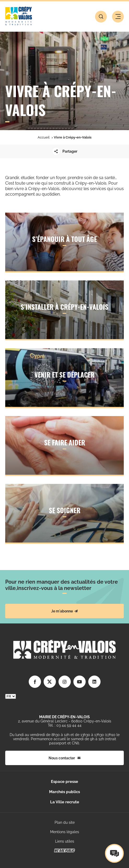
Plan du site (65, 822)
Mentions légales (65, 832)
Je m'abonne (64, 611)
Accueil (44, 137)
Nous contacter (64, 758)
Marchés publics (64, 792)
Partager (65, 151)
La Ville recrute (65, 802)
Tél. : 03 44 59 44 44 (65, 725)
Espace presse (64, 782)
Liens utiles (65, 841)
